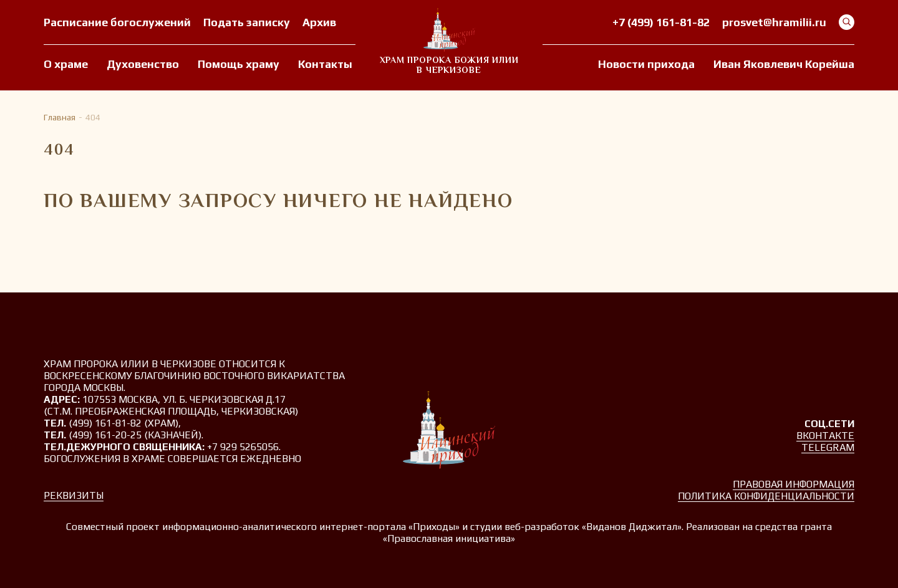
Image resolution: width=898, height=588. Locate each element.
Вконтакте (825, 436)
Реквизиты (74, 495)
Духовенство (143, 64)
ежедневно (271, 459)
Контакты (325, 64)
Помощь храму (239, 64)
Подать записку (247, 22)
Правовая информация (794, 484)
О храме (66, 64)
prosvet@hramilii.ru (774, 22)
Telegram (828, 447)
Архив (319, 22)
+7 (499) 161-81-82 (661, 22)
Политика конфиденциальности (766, 496)
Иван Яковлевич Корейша (784, 64)
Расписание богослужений (117, 22)
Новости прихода (646, 64)
